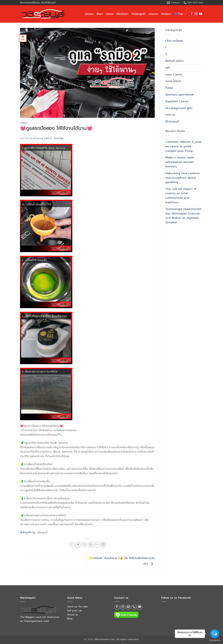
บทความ (153, 14)
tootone (59, 138)
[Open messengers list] (215, 634)
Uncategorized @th (179, 108)
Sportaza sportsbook (180, 95)
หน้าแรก (89, 14)
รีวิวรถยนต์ (172, 122)
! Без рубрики (174, 41)
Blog (70, 619)
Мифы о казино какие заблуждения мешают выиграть (180, 162)
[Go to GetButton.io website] (215, 640)
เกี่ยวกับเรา (122, 14)
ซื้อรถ (100, 14)
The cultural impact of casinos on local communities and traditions (181, 196)
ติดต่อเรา (166, 14)
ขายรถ (110, 14)
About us (73, 615)
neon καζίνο (173, 81)
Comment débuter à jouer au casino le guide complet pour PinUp (184, 146)
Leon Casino (174, 75)
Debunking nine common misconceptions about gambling (183, 178)
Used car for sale (77, 606)
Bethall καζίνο (175, 61)
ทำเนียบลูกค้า (139, 14)
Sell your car (74, 611)
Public (169, 88)
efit (168, 68)
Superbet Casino (177, 101)
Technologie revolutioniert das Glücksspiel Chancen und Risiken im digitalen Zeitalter (183, 216)
